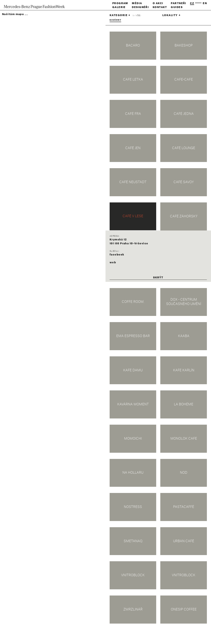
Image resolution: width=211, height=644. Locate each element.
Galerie (119, 7)
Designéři (140, 7)
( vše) (137, 16)
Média (137, 3)
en (205, 3)
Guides (177, 7)
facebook (117, 255)
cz (192, 3)
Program (120, 3)
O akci (158, 3)
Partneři (179, 3)
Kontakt (160, 7)
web (113, 262)
